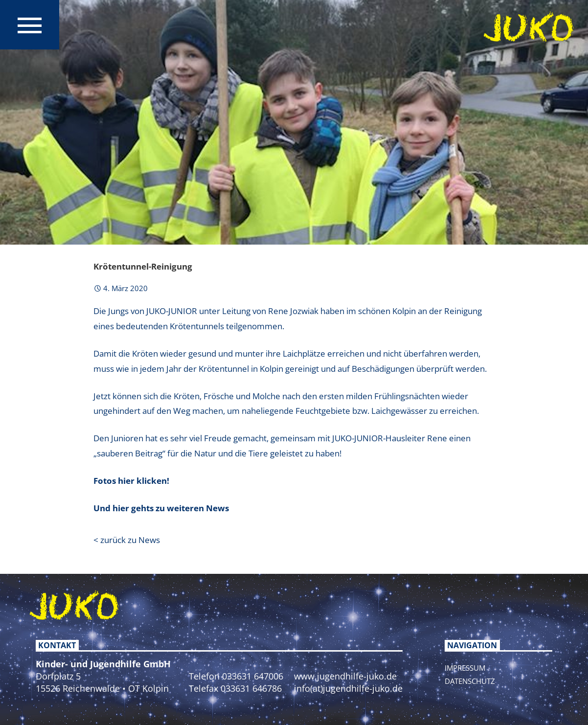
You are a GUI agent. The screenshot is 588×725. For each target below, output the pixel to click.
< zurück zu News (127, 540)
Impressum (465, 668)
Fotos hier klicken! (131, 481)
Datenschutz (470, 681)
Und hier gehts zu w (134, 508)
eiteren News (202, 508)
